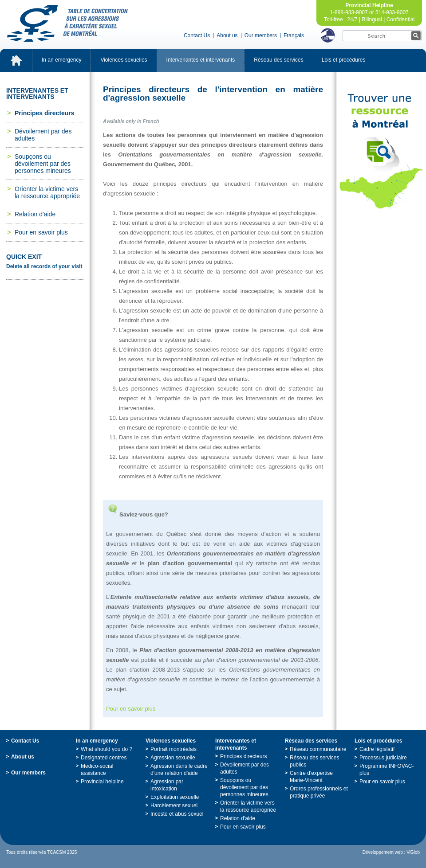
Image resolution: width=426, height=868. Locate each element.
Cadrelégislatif (377, 749)
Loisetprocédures (344, 60)
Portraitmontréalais (174, 749)
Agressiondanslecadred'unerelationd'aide (179, 770)
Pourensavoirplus (41, 232)
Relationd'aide (35, 214)
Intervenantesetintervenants (201, 60)
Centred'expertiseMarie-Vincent (311, 777)
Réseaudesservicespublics (314, 761)
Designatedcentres (104, 758)
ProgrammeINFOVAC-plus (387, 770)
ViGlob (413, 852)
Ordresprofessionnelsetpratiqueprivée (319, 792)
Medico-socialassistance (97, 770)
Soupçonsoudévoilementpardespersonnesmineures (43, 164)
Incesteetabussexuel (177, 814)
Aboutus (227, 35)
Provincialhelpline (102, 782)
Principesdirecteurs (45, 113)
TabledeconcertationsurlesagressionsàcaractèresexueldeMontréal (67, 23)
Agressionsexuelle (173, 758)
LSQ (328, 35)
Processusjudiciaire (383, 758)
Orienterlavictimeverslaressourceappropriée (47, 192)
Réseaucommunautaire (318, 749)
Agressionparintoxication (167, 785)
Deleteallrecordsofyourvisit (44, 266)
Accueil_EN (16, 60)
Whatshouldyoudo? (106, 749)
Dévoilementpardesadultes (43, 135)
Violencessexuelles (124, 60)
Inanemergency (61, 60)
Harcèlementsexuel (174, 805)
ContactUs (197, 35)
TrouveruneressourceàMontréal (381, 152)
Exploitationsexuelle (175, 797)
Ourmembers (261, 35)
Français (294, 35)
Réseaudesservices (278, 60)
